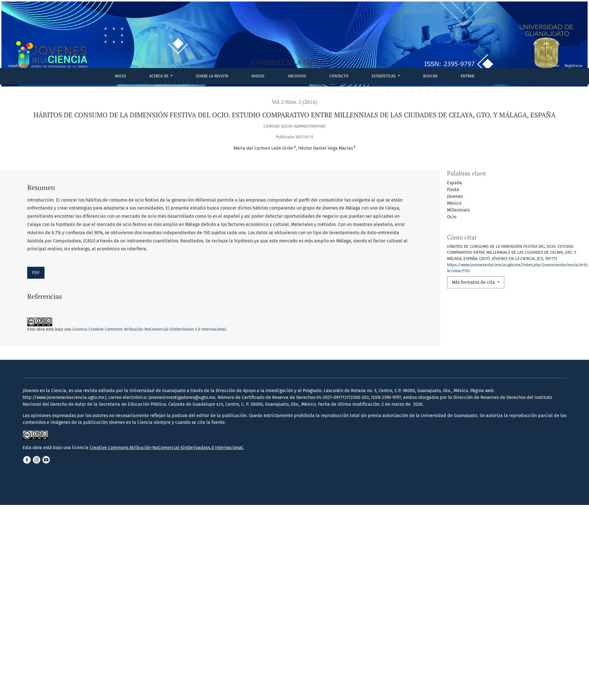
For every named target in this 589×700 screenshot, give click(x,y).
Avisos (258, 76)
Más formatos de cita (474, 282)
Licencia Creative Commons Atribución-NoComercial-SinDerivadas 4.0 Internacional (149, 329)
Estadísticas (384, 76)
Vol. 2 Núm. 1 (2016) (294, 102)
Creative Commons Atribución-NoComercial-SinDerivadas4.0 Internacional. (167, 448)
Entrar (467, 76)
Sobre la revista (212, 76)
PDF (36, 273)
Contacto (339, 76)
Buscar (430, 76)
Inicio (120, 76)
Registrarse (574, 66)
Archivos (297, 76)
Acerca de (159, 76)
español (18, 65)
